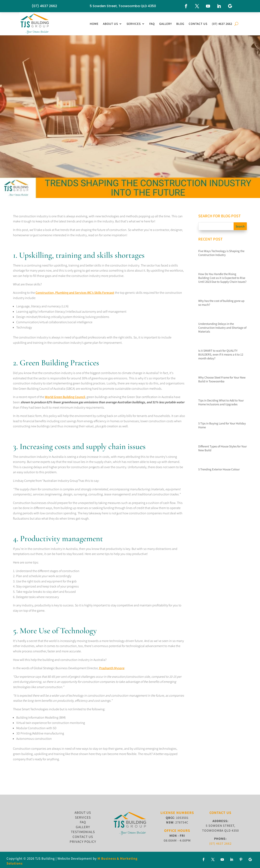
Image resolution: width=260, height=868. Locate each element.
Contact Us (198, 24)
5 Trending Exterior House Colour (219, 469)
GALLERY (83, 827)
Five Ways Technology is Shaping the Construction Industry (221, 253)
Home (94, 24)
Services (134, 24)
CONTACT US (83, 837)
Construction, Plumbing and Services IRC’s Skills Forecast (75, 293)
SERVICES (83, 817)
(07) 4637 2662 (44, 6)
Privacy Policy (83, 842)
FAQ (152, 24)
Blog (180, 24)
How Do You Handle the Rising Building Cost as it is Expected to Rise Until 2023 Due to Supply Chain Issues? (222, 278)
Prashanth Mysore (112, 668)
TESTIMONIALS (83, 832)
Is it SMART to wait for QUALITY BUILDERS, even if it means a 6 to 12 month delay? (221, 354)
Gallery (166, 24)
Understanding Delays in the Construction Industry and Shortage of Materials (222, 328)
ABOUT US (83, 813)
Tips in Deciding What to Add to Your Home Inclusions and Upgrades (221, 402)
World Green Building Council (65, 397)
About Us (110, 24)
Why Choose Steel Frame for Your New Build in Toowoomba (222, 379)
